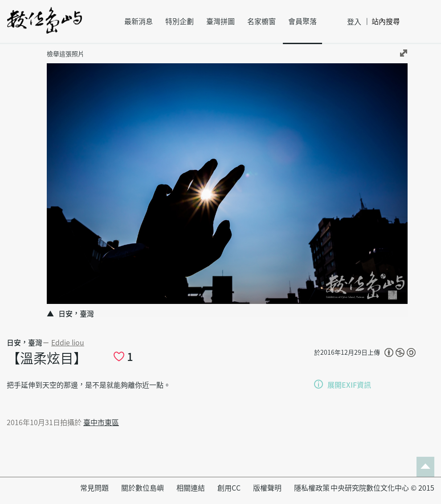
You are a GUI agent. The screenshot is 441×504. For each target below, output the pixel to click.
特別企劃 (180, 21)
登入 (354, 22)
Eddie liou (68, 343)
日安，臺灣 (24, 343)
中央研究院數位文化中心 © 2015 (382, 488)
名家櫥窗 (261, 21)
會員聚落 (302, 21)
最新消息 (139, 21)
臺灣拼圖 (220, 21)
